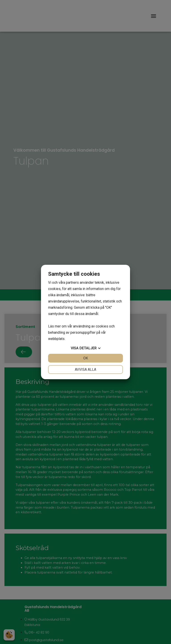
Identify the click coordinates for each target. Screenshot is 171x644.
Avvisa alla (85, 370)
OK (86, 358)
